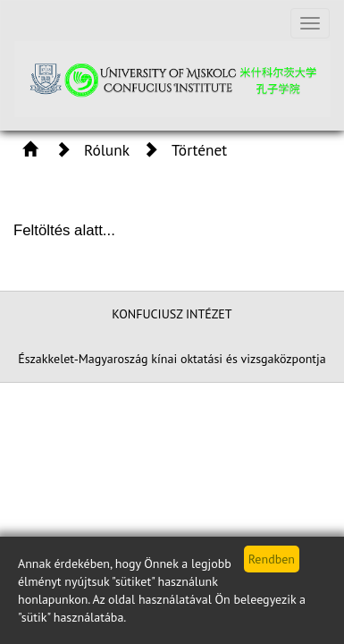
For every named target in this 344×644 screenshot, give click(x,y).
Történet (199, 150)
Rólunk (107, 150)
